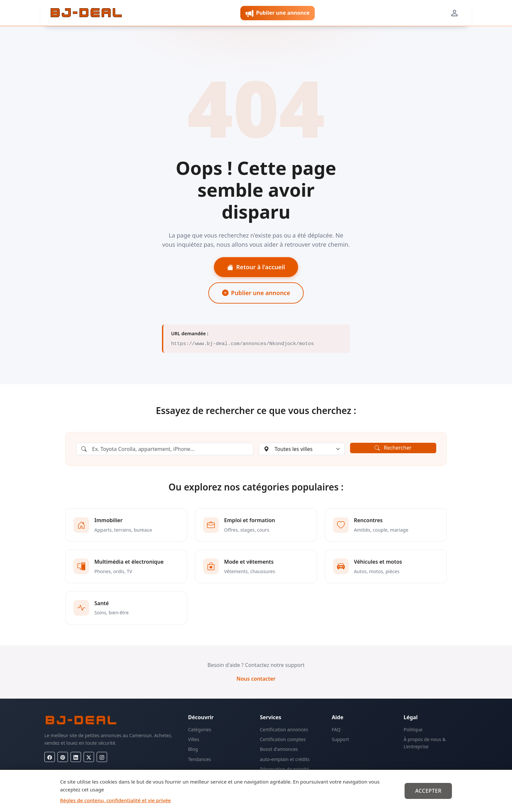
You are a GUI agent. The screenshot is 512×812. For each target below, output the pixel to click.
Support (340, 739)
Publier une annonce (256, 293)
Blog (193, 749)
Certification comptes (283, 739)
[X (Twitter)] (89, 757)
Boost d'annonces (279, 749)
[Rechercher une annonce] (165, 449)
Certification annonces (284, 729)
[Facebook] (50, 757)
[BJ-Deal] (86, 13)
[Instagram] (102, 757)
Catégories (200, 729)
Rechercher (393, 448)
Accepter (428, 791)
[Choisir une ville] (302, 449)
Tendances (200, 759)
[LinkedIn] (76, 757)
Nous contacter (256, 679)
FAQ (336, 729)
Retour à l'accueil (256, 267)
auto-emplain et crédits (285, 759)
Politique (413, 729)
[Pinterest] (63, 757)
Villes (194, 739)
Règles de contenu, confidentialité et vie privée (115, 800)
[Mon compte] (455, 13)
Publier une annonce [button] (278, 13)
